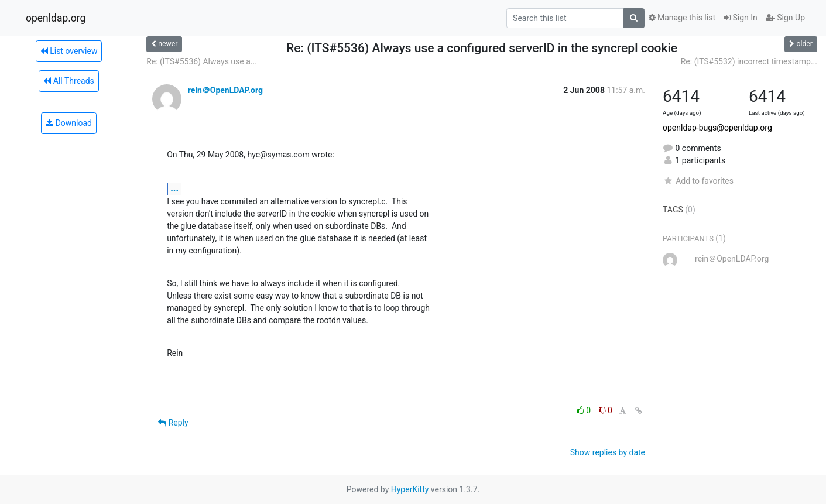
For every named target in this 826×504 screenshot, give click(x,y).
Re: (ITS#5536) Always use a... (202, 61)
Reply (173, 423)
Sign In (741, 18)
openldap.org (56, 18)
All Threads (68, 81)
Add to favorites (698, 181)
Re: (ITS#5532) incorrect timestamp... (749, 61)
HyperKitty (410, 489)
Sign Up (785, 18)
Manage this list (682, 18)
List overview (69, 51)
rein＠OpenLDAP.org (225, 90)
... (174, 188)
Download (69, 123)
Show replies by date (608, 452)
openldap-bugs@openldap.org (717, 128)
